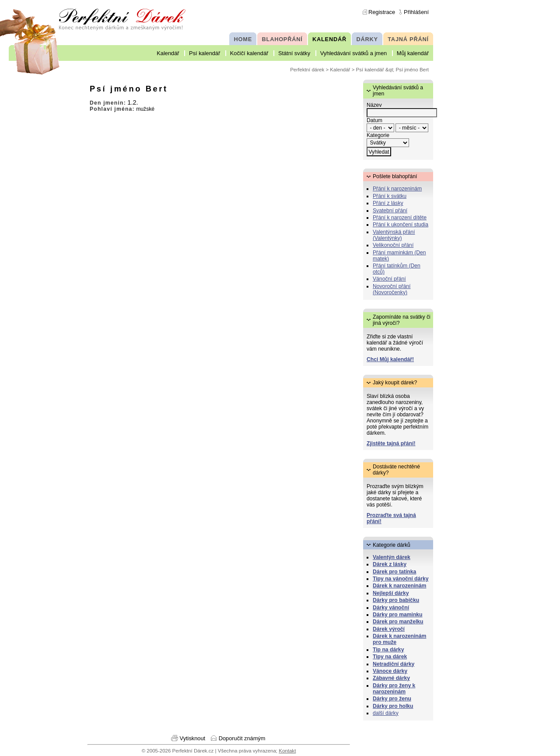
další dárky (386, 713)
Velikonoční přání (393, 245)
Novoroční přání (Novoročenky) (392, 289)
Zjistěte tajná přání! (391, 443)
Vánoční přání (389, 279)
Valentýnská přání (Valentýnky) (394, 235)
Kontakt (287, 751)
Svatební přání (390, 211)
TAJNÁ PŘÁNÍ (408, 39)
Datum (374, 120)
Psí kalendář (205, 53)
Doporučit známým (242, 738)
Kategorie (378, 135)
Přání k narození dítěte (400, 218)
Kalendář (168, 53)
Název (374, 105)
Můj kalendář (413, 53)
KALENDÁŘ (329, 39)
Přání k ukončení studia (401, 225)
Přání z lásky (388, 203)
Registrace (382, 12)
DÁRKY (367, 39)
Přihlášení (416, 12)
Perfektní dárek (307, 70)
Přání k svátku (390, 196)
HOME (243, 39)
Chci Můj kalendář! (390, 359)
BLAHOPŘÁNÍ (282, 39)
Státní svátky (294, 53)
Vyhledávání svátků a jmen (353, 53)
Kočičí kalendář (249, 53)
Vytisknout (193, 738)
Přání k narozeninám (397, 189)
